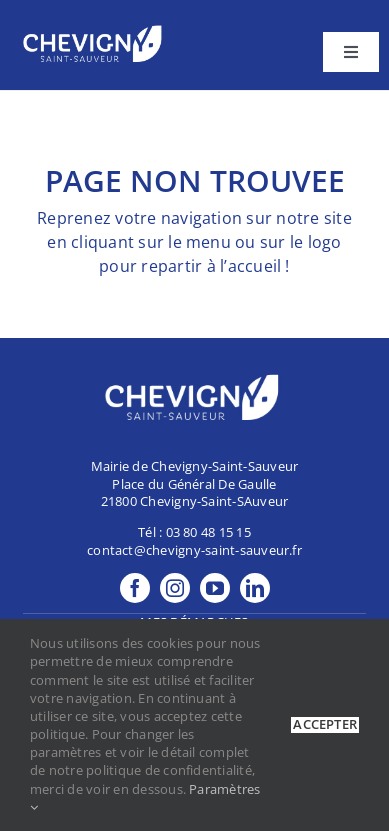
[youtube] (215, 588)
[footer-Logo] (95, 28)
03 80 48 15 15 (208, 532)
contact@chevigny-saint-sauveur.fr (194, 550)
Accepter (325, 724)
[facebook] (135, 588)
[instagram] (175, 588)
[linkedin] (255, 588)
